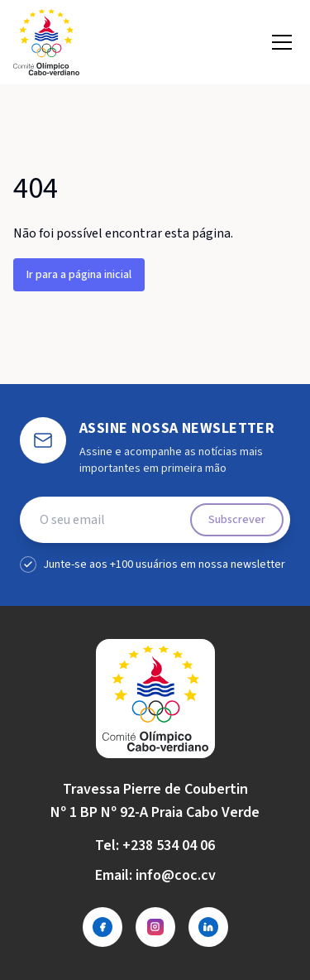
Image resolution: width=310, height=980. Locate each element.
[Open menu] (282, 42)
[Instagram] (155, 927)
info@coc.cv (176, 875)
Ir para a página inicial (79, 275)
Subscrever (237, 520)
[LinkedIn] (208, 927)
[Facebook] (103, 927)
